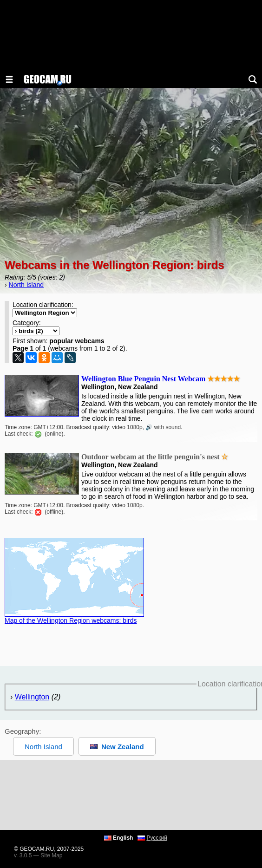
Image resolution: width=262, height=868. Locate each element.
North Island (26, 285)
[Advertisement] (131, 795)
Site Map (51, 855)
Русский (157, 838)
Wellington (32, 697)
